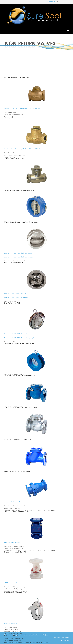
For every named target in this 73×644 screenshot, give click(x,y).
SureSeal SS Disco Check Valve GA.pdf (15, 294)
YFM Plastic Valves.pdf (10, 583)
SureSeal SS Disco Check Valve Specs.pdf (16, 297)
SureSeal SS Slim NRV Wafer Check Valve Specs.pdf (19, 338)
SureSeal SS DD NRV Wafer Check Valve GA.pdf (18, 253)
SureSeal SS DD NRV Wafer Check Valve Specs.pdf (19, 257)
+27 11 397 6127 (51, 2)
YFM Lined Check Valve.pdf (12, 502)
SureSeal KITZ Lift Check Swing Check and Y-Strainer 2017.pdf (22, 108)
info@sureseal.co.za (64, 2)
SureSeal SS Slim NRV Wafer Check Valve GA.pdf (18, 334)
